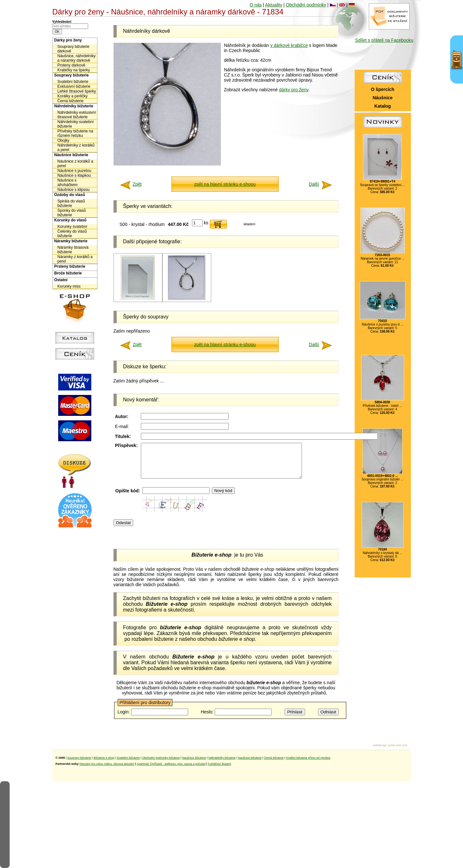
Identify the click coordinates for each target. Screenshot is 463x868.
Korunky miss (69, 286)
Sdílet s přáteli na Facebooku (384, 40)
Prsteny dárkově (72, 65)
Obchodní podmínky (306, 5)
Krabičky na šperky (74, 70)
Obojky (64, 140)
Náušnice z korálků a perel (75, 164)
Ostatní (61, 280)
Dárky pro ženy (68, 40)
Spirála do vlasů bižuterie (71, 203)
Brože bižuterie (68, 273)
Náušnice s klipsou (74, 190)
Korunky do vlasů (71, 220)
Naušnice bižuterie (194, 758)
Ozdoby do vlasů (70, 195)
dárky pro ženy (294, 90)
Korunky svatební (73, 227)
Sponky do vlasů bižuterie (72, 213)
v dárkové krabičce (289, 45)
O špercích (383, 89)
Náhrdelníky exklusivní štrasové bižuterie (77, 115)
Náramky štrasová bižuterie (73, 250)
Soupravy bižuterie (72, 75)
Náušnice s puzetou (74, 171)
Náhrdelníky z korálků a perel (76, 148)
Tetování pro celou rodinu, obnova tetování (107, 764)
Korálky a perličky (73, 96)
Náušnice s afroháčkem (68, 183)
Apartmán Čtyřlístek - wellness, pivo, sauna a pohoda (171, 764)
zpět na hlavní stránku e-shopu (225, 184)
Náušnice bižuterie (71, 155)
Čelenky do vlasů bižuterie (72, 234)
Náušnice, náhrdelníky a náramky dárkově (77, 58)
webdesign (380, 745)
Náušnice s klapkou (74, 175)
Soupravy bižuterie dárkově (73, 49)
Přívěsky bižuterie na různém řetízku (75, 133)
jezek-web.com (398, 745)
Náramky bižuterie (71, 241)
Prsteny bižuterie (70, 266)
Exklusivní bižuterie (74, 86)
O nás (256, 5)
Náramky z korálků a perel (75, 259)
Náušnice (383, 98)
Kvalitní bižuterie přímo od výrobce (308, 758)
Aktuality (274, 5)
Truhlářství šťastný (219, 764)
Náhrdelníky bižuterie (74, 106)
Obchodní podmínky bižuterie (161, 758)
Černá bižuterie (71, 101)
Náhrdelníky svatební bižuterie (76, 124)
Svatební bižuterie (73, 82)
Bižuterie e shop (104, 758)
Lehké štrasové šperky (77, 91)
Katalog (382, 106)
